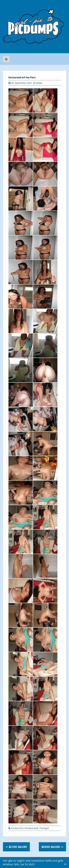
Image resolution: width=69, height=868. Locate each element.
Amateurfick (17, 828)
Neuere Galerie (52, 847)
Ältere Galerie (16, 847)
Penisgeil (44, 828)
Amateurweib (31, 828)
